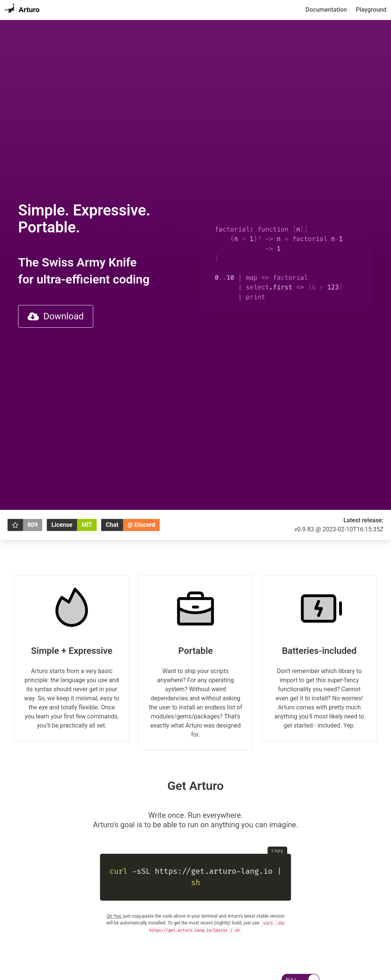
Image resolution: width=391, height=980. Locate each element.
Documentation (326, 10)
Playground (371, 10)
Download (56, 316)
